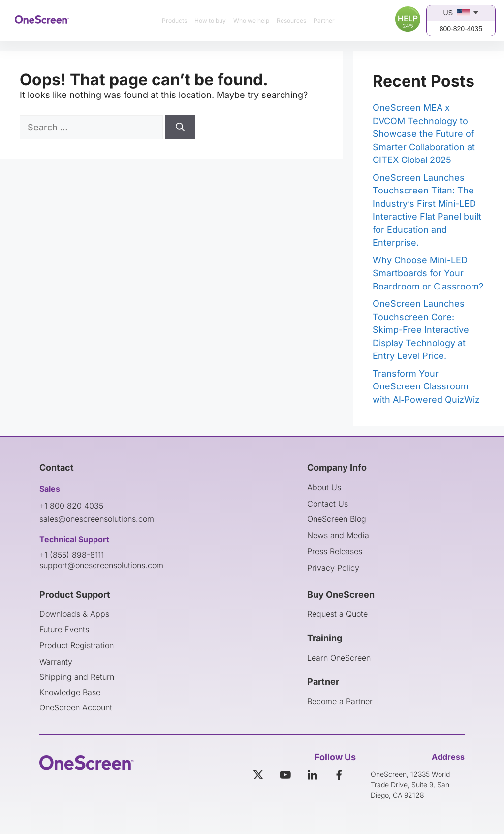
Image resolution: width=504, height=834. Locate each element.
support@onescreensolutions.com (101, 565)
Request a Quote (337, 614)
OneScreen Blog (337, 519)
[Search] (180, 127)
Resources (291, 20)
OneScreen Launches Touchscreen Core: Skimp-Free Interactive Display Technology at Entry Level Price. (421, 330)
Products (174, 20)
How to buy (210, 20)
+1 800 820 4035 (71, 506)
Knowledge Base (70, 692)
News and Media (338, 535)
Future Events (64, 629)
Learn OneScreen (339, 658)
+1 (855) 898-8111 (72, 555)
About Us (324, 487)
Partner (324, 20)
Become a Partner (340, 701)
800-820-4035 (461, 29)
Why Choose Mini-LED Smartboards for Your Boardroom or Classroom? (428, 273)
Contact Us (328, 504)
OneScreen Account (76, 707)
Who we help (251, 20)
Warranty (56, 662)
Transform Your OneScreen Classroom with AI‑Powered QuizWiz (426, 386)
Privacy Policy (333, 568)
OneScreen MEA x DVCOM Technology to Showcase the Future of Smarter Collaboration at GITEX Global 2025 (424, 134)
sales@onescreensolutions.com (97, 519)
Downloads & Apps (74, 614)
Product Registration (77, 645)
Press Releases (335, 551)
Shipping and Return (77, 677)
